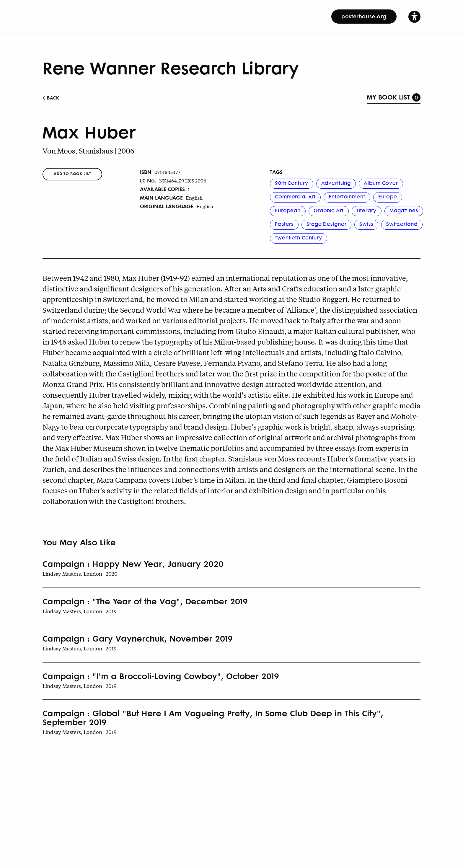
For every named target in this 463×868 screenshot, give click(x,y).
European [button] (288, 210)
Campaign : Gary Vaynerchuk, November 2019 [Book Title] (138, 638)
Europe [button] (388, 196)
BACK (51, 98)
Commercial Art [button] (295, 196)
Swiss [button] (366, 224)
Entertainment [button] (347, 196)
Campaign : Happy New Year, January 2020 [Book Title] (133, 564)
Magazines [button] (404, 210)
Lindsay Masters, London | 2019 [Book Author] (80, 611)
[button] (414, 16)
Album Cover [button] (381, 183)
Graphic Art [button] (329, 210)
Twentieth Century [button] (299, 237)
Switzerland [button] (402, 224)
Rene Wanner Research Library (171, 67)
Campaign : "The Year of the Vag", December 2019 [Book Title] (145, 601)
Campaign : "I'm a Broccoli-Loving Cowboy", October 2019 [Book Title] (161, 676)
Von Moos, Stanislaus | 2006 (88, 151)
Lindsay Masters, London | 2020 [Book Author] (80, 573)
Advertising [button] (336, 183)
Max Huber (89, 131)
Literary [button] (367, 210)
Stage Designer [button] (326, 224)
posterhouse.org (364, 16)
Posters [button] (284, 224)
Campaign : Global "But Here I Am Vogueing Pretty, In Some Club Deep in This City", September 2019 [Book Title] (213, 717)
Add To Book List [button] (72, 173)
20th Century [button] (292, 183)
